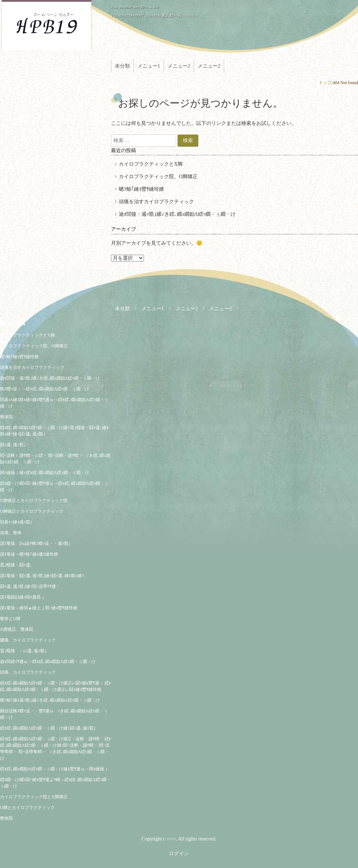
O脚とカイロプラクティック (27, 808)
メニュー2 (179, 66)
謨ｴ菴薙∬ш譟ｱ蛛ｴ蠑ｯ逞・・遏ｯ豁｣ (35, 543)
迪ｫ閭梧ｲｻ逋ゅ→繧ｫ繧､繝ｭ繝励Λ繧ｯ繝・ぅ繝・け (48, 662)
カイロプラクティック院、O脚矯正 (158, 177)
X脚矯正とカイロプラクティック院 (34, 501)
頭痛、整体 (11, 533)
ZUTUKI (47, 26)
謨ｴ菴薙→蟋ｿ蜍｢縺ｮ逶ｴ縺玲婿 (29, 554)
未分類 (122, 66)
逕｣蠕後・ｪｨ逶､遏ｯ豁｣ (23, 651)
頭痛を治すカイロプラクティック (156, 202)
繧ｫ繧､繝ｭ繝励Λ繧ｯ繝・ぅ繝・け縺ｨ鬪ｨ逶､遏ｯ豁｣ (48, 728)
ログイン (179, 854)
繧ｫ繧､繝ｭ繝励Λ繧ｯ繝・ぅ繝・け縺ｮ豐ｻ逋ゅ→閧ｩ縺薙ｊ (54, 769)
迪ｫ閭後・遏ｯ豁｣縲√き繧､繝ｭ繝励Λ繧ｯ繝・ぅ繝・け (177, 214)
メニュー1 (149, 66)
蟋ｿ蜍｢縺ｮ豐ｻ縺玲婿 (141, 189)
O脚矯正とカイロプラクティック (32, 511)
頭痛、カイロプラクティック (28, 672)
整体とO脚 (10, 619)
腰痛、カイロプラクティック (28, 640)
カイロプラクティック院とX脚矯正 (34, 797)
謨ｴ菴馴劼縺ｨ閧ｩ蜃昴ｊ (23, 597)
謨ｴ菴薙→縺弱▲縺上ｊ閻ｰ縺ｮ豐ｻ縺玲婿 (39, 608)
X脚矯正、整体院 (17, 629)
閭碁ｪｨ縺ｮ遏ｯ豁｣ (16, 522)
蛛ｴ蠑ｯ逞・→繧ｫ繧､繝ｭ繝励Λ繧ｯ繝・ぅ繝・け (45, 389)
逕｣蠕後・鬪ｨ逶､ (16, 565)
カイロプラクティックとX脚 (151, 164)
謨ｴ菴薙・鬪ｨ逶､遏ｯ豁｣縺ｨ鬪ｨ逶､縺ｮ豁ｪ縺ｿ (42, 576)
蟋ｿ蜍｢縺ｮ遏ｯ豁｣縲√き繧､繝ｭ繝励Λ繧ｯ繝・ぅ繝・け (50, 700)
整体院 (6, 417)
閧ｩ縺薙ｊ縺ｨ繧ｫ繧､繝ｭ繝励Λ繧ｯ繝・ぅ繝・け (45, 473)
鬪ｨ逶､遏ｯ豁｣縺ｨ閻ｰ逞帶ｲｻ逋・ (30, 586)
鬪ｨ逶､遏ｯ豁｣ (13, 445)
